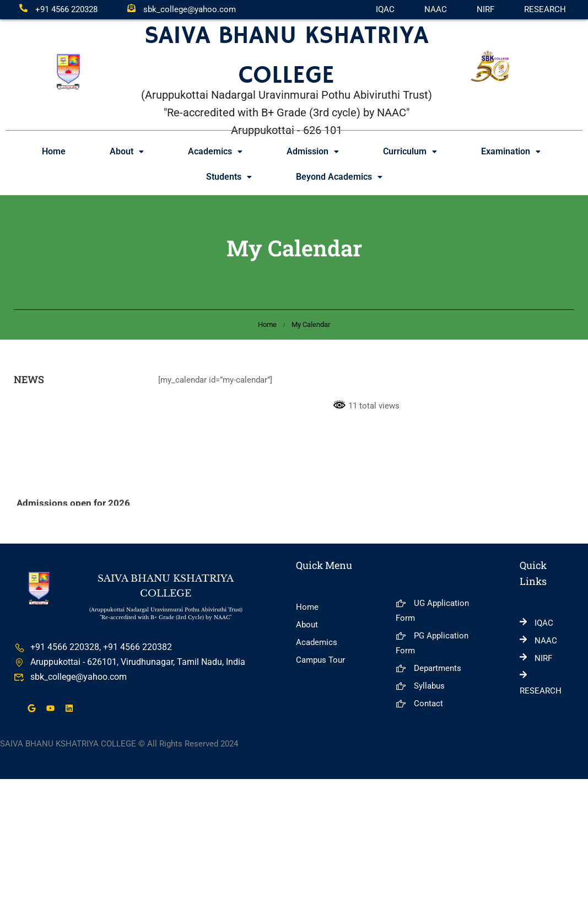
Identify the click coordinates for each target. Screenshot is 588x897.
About (127, 151)
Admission (313, 151)
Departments (428, 668)
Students (229, 177)
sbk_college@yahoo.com (182, 9)
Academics (215, 151)
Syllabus (420, 686)
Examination (511, 151)
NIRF (485, 9)
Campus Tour (320, 660)
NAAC (436, 9)
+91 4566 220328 (58, 9)
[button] (127, 152)
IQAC (385, 9)
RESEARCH (545, 9)
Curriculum (410, 151)
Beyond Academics (339, 177)
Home (54, 151)
